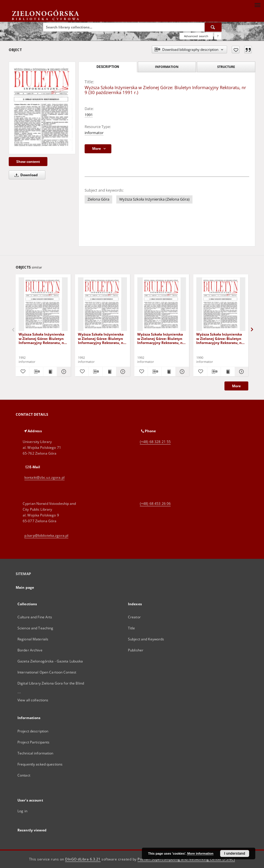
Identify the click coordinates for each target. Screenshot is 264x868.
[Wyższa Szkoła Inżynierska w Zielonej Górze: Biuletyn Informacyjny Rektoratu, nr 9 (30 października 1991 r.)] (42, 108)
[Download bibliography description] (36, 372)
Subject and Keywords (146, 639)
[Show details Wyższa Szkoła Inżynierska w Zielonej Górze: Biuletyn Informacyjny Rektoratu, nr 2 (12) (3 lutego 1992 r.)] (181, 372)
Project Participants (33, 742)
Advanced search (196, 36)
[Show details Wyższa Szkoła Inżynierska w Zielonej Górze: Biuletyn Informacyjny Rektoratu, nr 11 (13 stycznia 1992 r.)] (122, 372)
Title (132, 628)
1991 (89, 115)
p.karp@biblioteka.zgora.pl (46, 535)
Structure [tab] (226, 67)
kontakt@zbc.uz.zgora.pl (44, 477)
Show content (28, 162)
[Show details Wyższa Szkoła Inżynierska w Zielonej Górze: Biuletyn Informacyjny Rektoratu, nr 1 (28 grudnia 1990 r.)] (241, 372)
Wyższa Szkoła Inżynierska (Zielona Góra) (154, 199)
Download (25, 175)
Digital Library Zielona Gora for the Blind (51, 683)
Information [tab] (167, 67)
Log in (22, 811)
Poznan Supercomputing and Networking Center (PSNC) (186, 859)
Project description (33, 731)
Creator (134, 617)
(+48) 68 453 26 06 (155, 504)
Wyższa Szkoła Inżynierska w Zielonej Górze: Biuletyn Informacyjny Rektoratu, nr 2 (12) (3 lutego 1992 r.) (161, 338)
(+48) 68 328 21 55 (155, 442)
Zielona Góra (98, 199)
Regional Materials (33, 639)
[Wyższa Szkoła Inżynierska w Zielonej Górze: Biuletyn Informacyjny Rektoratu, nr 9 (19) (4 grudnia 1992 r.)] (43, 304)
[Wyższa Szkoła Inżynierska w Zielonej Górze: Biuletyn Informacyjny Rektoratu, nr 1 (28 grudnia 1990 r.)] (221, 304)
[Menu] (257, 5)
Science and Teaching (35, 628)
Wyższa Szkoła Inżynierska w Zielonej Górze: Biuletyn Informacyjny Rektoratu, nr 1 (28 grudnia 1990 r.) (220, 338)
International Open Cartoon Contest (47, 672)
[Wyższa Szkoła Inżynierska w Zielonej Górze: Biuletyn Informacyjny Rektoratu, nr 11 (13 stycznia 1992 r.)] (102, 304)
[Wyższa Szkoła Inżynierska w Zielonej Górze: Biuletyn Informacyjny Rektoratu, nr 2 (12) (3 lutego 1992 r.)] (162, 304)
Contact (24, 775)
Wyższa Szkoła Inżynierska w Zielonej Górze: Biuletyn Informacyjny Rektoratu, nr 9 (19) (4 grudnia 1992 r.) (42, 338)
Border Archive (30, 650)
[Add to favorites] (236, 50)
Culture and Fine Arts (35, 617)
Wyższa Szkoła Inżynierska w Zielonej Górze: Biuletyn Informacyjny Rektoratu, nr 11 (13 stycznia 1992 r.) (101, 338)
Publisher (136, 650)
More (236, 386)
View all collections (33, 700)
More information (200, 853)
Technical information (35, 753)
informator (94, 133)
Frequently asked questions (40, 764)
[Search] (213, 27)
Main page (25, 587)
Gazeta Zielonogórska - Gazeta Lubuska (50, 661)
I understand (235, 853)
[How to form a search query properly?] (218, 36)
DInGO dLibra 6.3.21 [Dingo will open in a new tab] (83, 859)
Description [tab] (108, 67)
